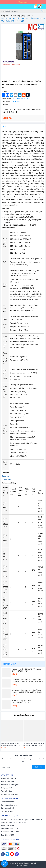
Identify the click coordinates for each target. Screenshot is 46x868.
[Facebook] (3, 854)
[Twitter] (7, 854)
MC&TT (28, 866)
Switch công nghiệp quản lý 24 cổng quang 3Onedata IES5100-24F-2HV (34, 745)
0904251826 (23, 2)
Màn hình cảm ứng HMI (9, 794)
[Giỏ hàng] (39, 7)
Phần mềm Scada (7, 791)
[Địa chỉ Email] (16, 767)
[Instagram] (17, 854)
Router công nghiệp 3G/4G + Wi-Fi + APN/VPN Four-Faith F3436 (25, 702)
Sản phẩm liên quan (23, 715)
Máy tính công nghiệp (9, 778)
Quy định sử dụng (7, 811)
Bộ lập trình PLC (7, 788)
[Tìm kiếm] (43, 11)
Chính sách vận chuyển (9, 805)
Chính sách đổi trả (7, 808)
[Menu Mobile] (43, 7)
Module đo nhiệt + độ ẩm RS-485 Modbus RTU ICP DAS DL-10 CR (27, 670)
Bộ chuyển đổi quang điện (10, 785)
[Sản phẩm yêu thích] (35, 7)
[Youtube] (12, 854)
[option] (23, 45)
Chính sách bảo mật (8, 802)
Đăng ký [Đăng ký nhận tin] (39, 767)
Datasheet (6, 476)
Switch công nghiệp (8, 781)
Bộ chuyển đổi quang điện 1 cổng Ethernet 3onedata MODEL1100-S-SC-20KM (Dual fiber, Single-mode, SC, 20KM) (27, 691)
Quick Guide (6, 480)
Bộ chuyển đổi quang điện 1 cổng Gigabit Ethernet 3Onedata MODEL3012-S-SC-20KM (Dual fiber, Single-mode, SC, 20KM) (27, 681)
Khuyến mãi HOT (9, 664)
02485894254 (14, 832)
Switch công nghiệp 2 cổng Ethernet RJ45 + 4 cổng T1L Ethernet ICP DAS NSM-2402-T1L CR (11, 745)
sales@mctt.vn (11, 825)
